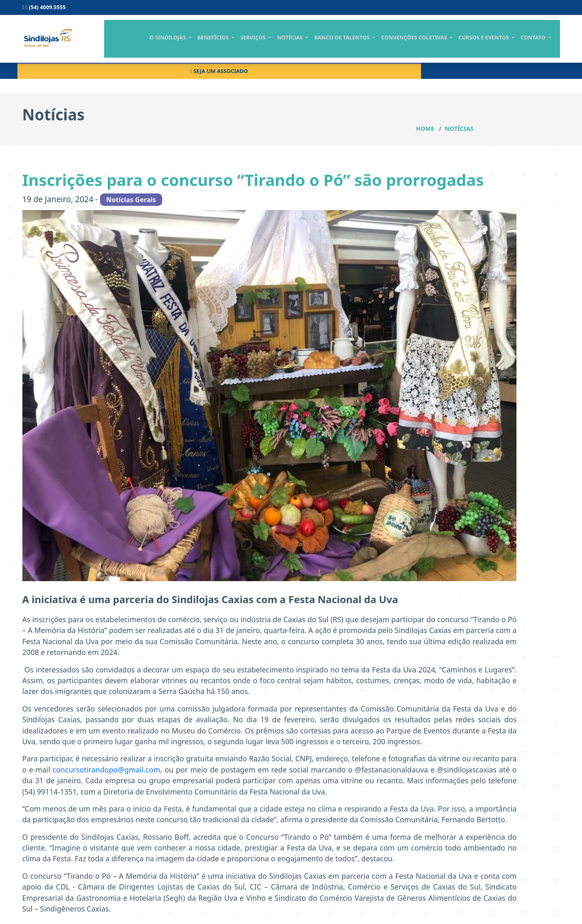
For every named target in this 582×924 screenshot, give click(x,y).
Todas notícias (466, 208)
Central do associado (428, 10)
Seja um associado (519, 10)
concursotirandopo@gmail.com (241, 715)
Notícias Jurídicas (471, 178)
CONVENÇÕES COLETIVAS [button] (435, 44)
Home (511, 87)
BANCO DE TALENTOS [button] (366, 44)
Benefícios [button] (245, 44)
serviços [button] (282, 44)
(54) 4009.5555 (44, 10)
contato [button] (548, 44)
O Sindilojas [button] (203, 44)
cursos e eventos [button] (502, 44)
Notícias (545, 87)
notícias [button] (317, 44)
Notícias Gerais (466, 149)
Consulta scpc (337, 10)
